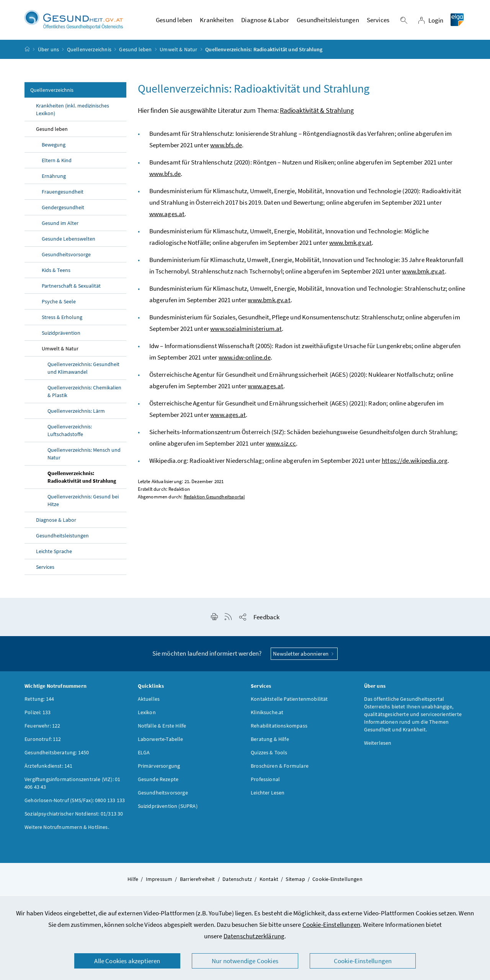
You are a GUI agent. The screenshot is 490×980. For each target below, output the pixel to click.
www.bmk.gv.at (350, 245)
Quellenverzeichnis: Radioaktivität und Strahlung (82, 479)
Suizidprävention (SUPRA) (168, 808)
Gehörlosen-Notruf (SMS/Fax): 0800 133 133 (75, 803)
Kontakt (269, 881)
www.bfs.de (226, 147)
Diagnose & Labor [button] (265, 21)
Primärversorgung (159, 768)
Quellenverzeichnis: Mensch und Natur (84, 456)
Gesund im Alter (60, 225)
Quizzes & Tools (269, 755)
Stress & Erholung (62, 319)
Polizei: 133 (38, 715)
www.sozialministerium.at (246, 331)
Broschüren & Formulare (280, 768)
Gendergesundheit (63, 210)
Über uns (48, 51)
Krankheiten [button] (217, 21)
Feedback (266, 619)
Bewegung (54, 147)
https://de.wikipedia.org (415, 463)
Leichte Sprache (54, 553)
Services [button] (378, 21)
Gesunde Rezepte (158, 781)
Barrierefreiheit (198, 881)
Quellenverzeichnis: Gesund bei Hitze (83, 503)
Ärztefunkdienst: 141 (49, 768)
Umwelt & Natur (178, 51)
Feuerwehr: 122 (42, 728)
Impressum (159, 881)
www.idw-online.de (245, 360)
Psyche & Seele (59, 304)
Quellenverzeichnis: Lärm (76, 413)
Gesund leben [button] (174, 21)
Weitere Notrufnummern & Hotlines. (67, 829)
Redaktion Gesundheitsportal (214, 499)
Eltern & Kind (57, 163)
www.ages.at (167, 216)
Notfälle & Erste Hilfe (162, 728)
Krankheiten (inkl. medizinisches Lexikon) (73, 112)
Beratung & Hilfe (270, 741)
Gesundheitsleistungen (62, 538)
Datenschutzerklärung (254, 936)
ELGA (144, 755)
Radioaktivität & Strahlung (317, 113)
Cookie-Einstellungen (332, 925)
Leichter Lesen (268, 795)
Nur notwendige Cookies (245, 961)
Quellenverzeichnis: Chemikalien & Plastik (84, 394)
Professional (265, 781)
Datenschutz (237, 881)
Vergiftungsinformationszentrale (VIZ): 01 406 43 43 (72, 785)
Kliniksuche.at (267, 715)
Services (45, 569)
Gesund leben (135, 51)
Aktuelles (149, 701)
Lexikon (147, 715)
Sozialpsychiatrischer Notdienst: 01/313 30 (74, 816)
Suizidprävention (61, 335)
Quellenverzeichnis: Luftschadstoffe (70, 433)
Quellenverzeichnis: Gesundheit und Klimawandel (83, 370)
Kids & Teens (56, 272)
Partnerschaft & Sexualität (71, 288)
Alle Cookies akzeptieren (127, 961)
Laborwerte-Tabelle (161, 741)
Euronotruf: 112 (43, 741)
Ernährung (54, 178)
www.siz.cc (281, 446)
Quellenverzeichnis (89, 51)
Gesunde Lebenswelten (69, 241)
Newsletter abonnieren (304, 656)
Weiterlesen (378, 745)
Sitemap (295, 881)
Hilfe (133, 881)
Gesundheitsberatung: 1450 (57, 755)
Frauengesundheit (63, 194)
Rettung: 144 (39, 701)
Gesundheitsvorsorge (66, 257)
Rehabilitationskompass (279, 728)
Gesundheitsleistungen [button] (328, 21)
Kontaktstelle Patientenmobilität (289, 701)
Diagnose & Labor (56, 522)
